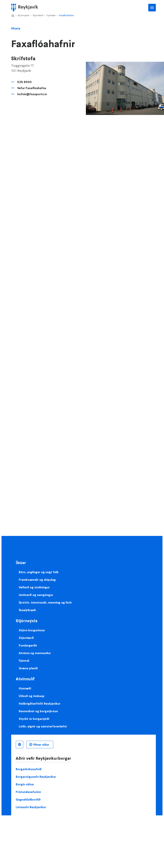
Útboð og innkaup (32, 696)
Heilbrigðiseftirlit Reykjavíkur (40, 703)
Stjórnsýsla (23, 15)
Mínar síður (41, 745)
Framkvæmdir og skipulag (37, 580)
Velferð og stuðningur (34, 587)
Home (13, 16)
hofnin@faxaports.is (32, 94)
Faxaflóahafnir (66, 15)
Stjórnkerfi (38, 15)
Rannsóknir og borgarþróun (38, 711)
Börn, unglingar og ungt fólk (39, 572)
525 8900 (24, 82)
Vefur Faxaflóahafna (32, 88)
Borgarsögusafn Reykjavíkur (36, 777)
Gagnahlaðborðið (28, 799)
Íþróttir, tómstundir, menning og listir (45, 602)
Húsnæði (25, 688)
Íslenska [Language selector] (20, 745)
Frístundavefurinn (28, 792)
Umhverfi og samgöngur (36, 595)
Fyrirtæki (51, 15)
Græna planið (28, 668)
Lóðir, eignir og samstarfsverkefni (43, 726)
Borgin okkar (25, 784)
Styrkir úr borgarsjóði (34, 719)
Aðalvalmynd (152, 8)
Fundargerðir (28, 645)
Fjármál (24, 661)
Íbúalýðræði (27, 610)
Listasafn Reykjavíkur (31, 807)
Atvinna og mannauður (35, 653)
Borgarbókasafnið (29, 769)
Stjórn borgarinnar (32, 630)
